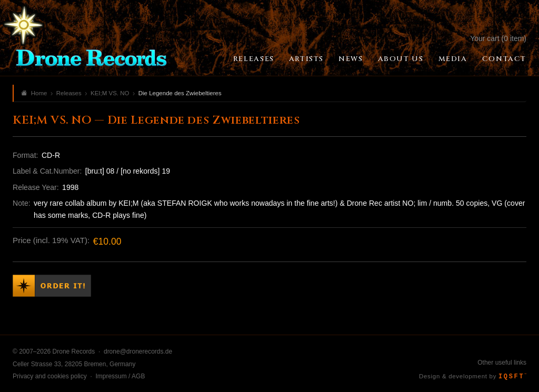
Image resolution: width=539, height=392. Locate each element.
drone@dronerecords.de (138, 351)
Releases (254, 59)
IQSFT (512, 377)
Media (453, 59)
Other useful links (502, 363)
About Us (401, 59)
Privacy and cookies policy (50, 376)
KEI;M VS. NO (110, 93)
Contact (504, 59)
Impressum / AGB (120, 376)
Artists (306, 59)
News (351, 59)
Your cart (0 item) (498, 38)
